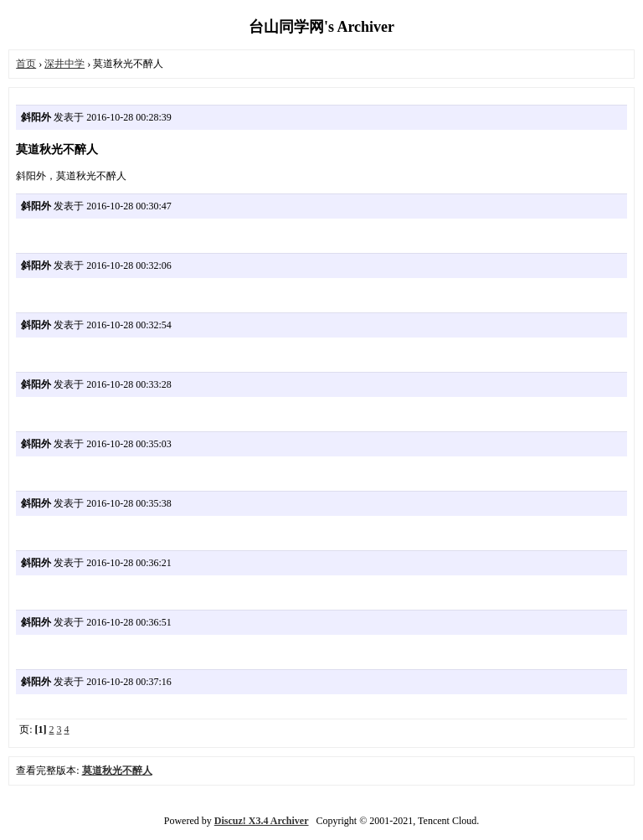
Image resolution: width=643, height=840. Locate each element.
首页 (26, 64)
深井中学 (64, 64)
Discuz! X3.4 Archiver (262, 821)
